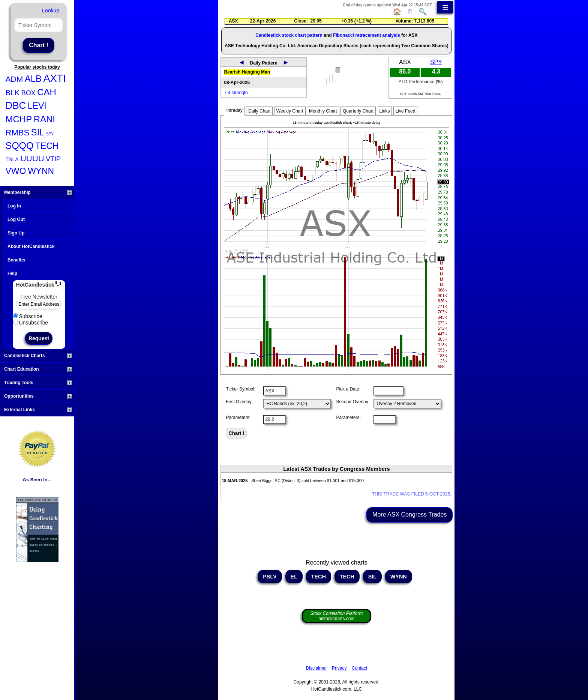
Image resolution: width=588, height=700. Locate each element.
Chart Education (38, 369)
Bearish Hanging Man (247, 72)
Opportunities (38, 396)
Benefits (16, 260)
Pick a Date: (348, 389)
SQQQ (20, 146)
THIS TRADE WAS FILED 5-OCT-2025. (412, 494)
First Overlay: (239, 402)
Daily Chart (259, 111)
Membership (38, 192)
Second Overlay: (353, 402)
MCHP (19, 119)
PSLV (270, 577)
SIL (38, 132)
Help (12, 273)
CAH (47, 92)
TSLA (12, 159)
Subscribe (28, 316)
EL (294, 577)
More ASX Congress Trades (409, 514)
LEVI (37, 106)
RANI (44, 119)
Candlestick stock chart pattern (289, 35)
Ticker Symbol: (241, 389)
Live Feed (406, 111)
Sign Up (16, 233)
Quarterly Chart (358, 111)
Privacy (339, 668)
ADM (14, 79)
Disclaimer (316, 668)
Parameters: (238, 418)
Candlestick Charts (38, 356)
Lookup (51, 11)
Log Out (16, 219)
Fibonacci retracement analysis (367, 35)
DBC (16, 105)
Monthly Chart (323, 111)
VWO (16, 171)
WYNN (41, 171)
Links (384, 111)
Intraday (234, 110)
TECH (47, 146)
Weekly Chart (290, 111)
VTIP (53, 159)
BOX (28, 93)
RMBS (18, 133)
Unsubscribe (31, 323)
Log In (14, 206)
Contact (359, 668)
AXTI (54, 78)
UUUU (32, 158)
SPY (50, 134)
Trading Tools (38, 383)
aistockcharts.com (336, 616)
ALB (33, 79)
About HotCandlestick (31, 246)
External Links (38, 410)
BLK (13, 93)
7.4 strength (236, 93)
